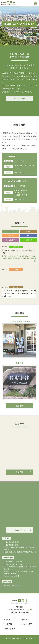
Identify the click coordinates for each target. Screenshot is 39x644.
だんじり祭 (29, 241)
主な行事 (19, 473)
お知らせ (29, 233)
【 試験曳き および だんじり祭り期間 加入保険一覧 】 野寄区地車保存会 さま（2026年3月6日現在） (19, 260)
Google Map (20, 531)
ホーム (8, 619)
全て (10, 233)
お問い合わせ (10, 629)
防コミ (29, 237)
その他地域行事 (10, 241)
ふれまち (10, 237)
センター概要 (19, 100)
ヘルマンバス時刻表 (12, 577)
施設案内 (19, 407)
